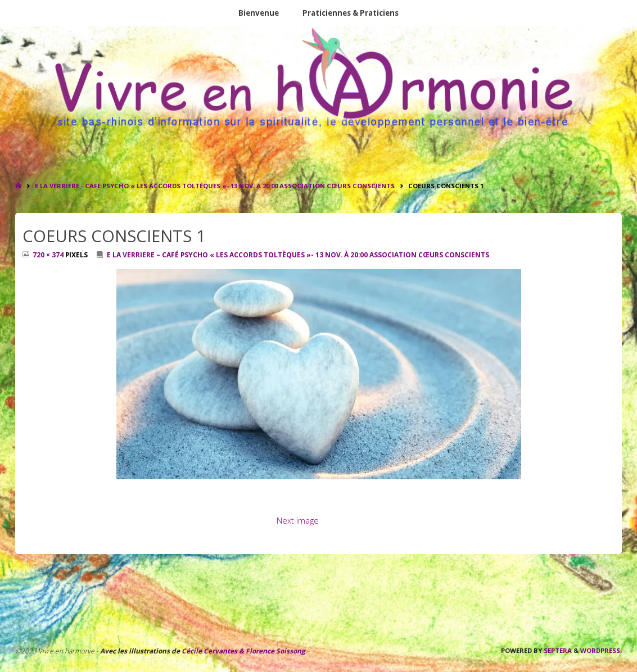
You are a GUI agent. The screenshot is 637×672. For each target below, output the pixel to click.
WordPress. (601, 650)
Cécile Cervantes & (213, 651)
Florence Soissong (275, 651)
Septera (557, 650)
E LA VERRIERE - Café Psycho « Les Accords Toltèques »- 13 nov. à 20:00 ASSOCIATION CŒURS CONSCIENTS (215, 186)
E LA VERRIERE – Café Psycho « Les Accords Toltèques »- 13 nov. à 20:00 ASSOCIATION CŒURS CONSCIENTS (298, 255)
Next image (298, 520)
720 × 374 (49, 255)
